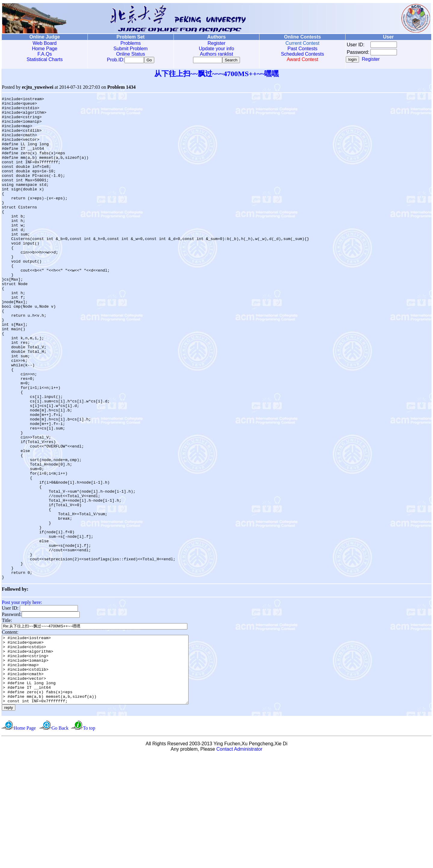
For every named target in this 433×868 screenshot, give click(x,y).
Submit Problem (131, 49)
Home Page (45, 49)
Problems (131, 43)
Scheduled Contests (302, 54)
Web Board (45, 43)
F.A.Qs (45, 54)
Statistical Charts (45, 59)
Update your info (216, 49)
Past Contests (302, 49)
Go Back (60, 839)
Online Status (131, 54)
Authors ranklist (216, 54)
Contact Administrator (240, 860)
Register (216, 43)
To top (89, 839)
